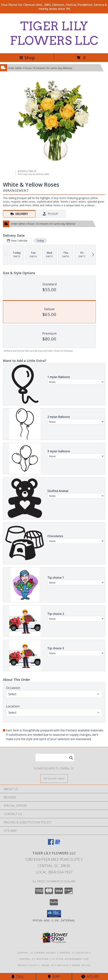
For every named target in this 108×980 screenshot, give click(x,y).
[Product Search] (55, 758)
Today (40, 241)
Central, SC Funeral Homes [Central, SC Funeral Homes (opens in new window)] (37, 953)
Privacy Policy (28, 965)
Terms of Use (81, 965)
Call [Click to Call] (18, 976)
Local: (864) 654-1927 (54, 872)
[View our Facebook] (51, 844)
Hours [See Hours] (90, 976)
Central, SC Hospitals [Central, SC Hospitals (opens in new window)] (75, 953)
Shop (27, 58)
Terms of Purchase (55, 965)
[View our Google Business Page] (57, 844)
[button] (54, 914)
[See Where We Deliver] (54, 778)
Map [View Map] (54, 976)
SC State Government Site (70, 959)
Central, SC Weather (34, 959)
